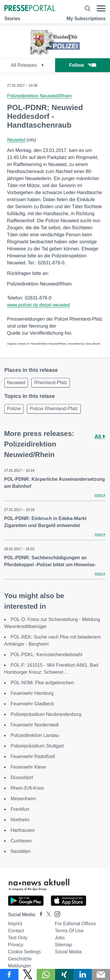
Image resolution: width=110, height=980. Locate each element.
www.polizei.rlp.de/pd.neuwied (38, 305)
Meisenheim (23, 799)
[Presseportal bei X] (47, 915)
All (100, 437)
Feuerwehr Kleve (28, 767)
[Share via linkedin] (83, 974)
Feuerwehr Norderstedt (35, 725)
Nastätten (21, 851)
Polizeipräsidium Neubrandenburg (46, 714)
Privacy (16, 945)
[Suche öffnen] (88, 8)
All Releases (27, 65)
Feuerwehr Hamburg (32, 693)
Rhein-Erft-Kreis (27, 788)
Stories (12, 19)
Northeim (20, 820)
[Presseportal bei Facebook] (39, 915)
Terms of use (69, 931)
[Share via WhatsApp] (46, 974)
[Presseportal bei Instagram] (56, 914)
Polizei (14, 409)
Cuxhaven (21, 841)
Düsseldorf (22, 778)
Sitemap (64, 945)
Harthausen (23, 830)
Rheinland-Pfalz (51, 383)
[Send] (101, 974)
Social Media (68, 952)
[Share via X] (28, 974)
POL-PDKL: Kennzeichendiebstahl (46, 655)
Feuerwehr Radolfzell (33, 756)
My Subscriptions (86, 19)
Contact (16, 931)
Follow (82, 65)
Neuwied (16, 140)
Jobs (60, 938)
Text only (18, 938)
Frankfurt (20, 809)
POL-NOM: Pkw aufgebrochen (42, 683)
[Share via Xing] (64, 974)
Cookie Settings (24, 952)
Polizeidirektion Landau (35, 735)
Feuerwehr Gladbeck (32, 704)
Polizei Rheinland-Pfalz (54, 409)
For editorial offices (75, 924)
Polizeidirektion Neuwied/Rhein (39, 96)
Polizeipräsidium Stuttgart (37, 746)
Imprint (15, 924)
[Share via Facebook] (9, 974)
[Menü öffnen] (101, 8)
